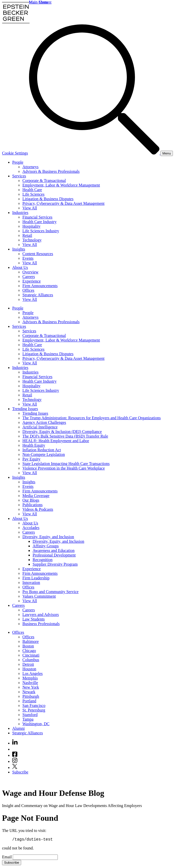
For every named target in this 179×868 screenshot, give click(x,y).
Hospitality (31, 226)
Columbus (31, 660)
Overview (30, 272)
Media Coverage (36, 496)
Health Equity (34, 445)
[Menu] (167, 153)
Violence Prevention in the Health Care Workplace (64, 468)
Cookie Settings (15, 153)
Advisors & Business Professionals (51, 171)
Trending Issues (25, 409)
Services (19, 176)
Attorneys (30, 167)
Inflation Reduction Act (42, 450)
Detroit (28, 664)
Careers (29, 277)
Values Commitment (39, 596)
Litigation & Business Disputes (48, 199)
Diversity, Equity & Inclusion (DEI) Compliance (62, 432)
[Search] (95, 153)
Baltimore (31, 641)
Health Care (32, 190)
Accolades (31, 528)
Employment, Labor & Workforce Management (61, 185)
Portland (29, 701)
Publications (32, 505)
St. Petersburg (34, 710)
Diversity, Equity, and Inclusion (48, 537)
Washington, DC (36, 724)
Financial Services (37, 217)
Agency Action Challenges (44, 422)
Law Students (34, 619)
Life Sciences (33, 194)
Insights (19, 249)
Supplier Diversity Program (55, 564)
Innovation (31, 583)
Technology (32, 240)
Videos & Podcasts (38, 509)
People (18, 162)
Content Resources (38, 254)
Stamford (30, 715)
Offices (28, 290)
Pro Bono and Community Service (50, 592)
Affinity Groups (46, 546)
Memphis (30, 678)
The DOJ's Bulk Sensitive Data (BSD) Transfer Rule (65, 436)
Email (7, 858)
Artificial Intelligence (40, 427)
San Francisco (34, 706)
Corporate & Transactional (44, 181)
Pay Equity (31, 459)
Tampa (28, 719)
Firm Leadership (36, 578)
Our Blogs (31, 500)
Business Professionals (41, 624)
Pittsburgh (31, 696)
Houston (29, 669)
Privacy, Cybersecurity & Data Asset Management (63, 203)
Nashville (30, 683)
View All (30, 208)
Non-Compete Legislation (44, 454)
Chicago (29, 651)
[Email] (35, 858)
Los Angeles (33, 673)
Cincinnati (31, 655)
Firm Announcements (40, 286)
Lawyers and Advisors (41, 615)
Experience (32, 281)
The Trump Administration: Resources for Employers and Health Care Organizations (92, 418)
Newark (29, 692)
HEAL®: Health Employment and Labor (56, 441)
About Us (20, 267)
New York (31, 687)
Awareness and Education (54, 551)
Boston (28, 646)
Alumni (18, 728)
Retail (27, 235)
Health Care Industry (39, 222)
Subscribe (20, 772)
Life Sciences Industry (41, 231)
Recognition (43, 560)
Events (28, 258)
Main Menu (39, 2)
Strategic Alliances (38, 295)
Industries (20, 213)
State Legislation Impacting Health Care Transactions (66, 464)
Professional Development (54, 555)
